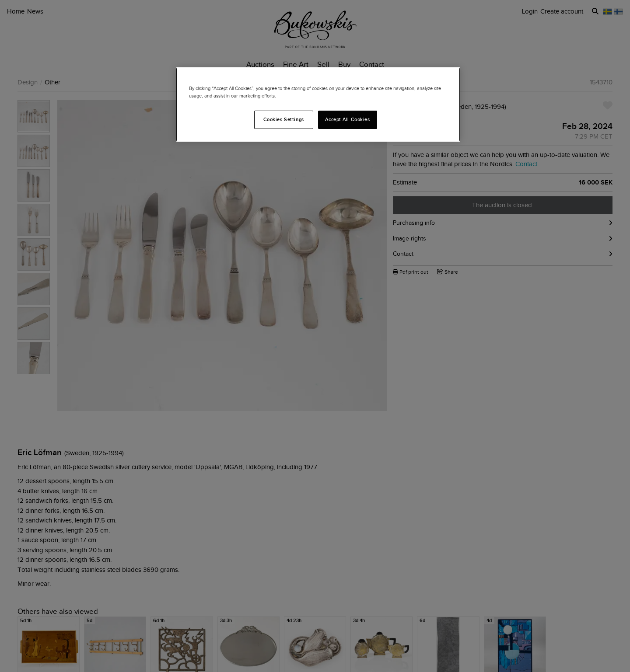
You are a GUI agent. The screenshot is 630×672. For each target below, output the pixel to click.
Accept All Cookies (347, 119)
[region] (318, 104)
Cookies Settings (284, 119)
